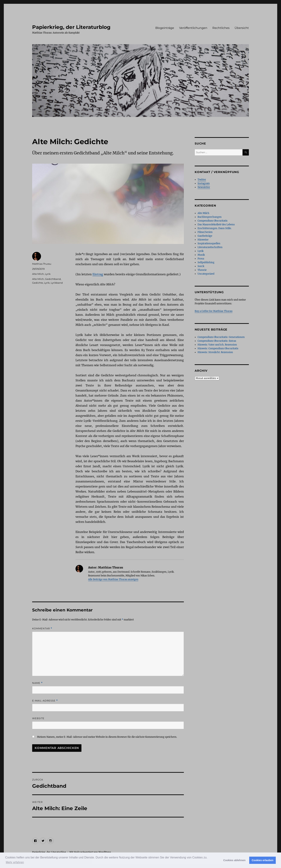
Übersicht (242, 28)
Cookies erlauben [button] (263, 860)
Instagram (204, 183)
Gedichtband (53, 279)
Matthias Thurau (42, 264)
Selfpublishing (206, 262)
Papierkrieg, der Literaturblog (71, 27)
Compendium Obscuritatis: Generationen (221, 337)
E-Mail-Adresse (45, 701)
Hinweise (203, 240)
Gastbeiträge (205, 236)
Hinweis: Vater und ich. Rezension (217, 345)
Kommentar (42, 628)
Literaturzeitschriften (210, 247)
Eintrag (98, 274)
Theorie (202, 270)
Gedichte (38, 283)
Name (37, 683)
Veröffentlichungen (193, 28)
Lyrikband (57, 283)
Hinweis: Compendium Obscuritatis (218, 348)
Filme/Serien (205, 232)
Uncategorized (206, 274)
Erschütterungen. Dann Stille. (215, 228)
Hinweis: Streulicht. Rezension (215, 352)
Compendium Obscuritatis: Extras (217, 341)
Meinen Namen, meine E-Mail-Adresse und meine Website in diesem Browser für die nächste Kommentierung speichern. (107, 737)
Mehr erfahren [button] (15, 862)
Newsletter (204, 187)
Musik (201, 255)
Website (38, 718)
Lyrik (48, 274)
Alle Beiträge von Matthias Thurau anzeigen (113, 579)
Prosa (201, 259)
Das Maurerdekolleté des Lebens (216, 225)
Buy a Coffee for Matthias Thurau (214, 311)
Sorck (201, 266)
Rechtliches (221, 28)
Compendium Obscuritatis (213, 221)
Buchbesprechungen (210, 217)
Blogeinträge (165, 28)
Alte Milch (38, 274)
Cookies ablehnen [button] (234, 860)
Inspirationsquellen (209, 243)
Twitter (202, 180)
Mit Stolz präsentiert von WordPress (90, 852)
